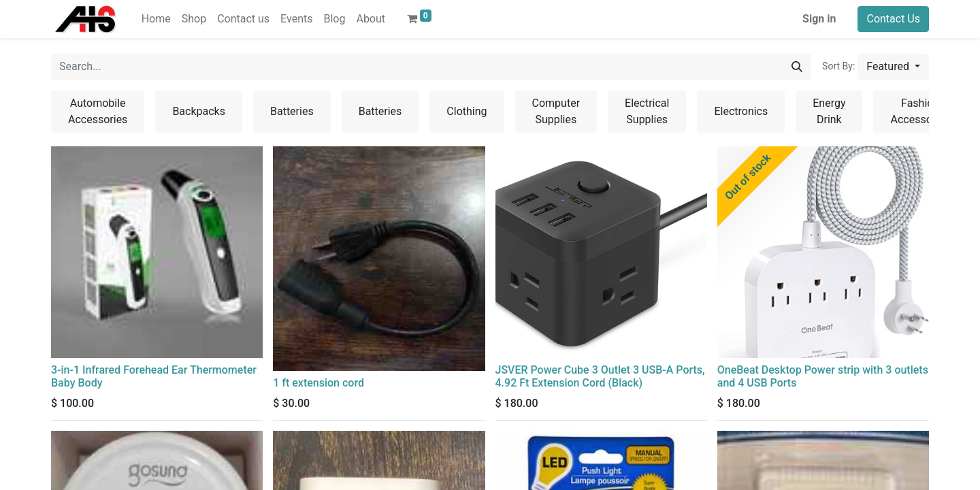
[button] (893, 67)
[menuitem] (156, 19)
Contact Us (893, 19)
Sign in (819, 19)
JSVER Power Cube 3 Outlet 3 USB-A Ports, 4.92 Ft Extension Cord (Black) (600, 376)
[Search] (797, 67)
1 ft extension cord (318, 383)
